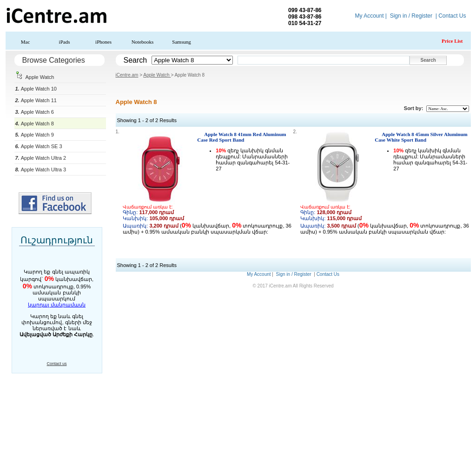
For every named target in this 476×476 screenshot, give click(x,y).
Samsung (181, 42)
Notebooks (143, 42)
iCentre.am (127, 75)
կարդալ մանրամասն (57, 305)
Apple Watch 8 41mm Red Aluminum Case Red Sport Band (241, 137)
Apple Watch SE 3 (39, 146)
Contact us (56, 364)
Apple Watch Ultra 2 (41, 158)
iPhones (103, 42)
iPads (65, 42)
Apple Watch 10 (36, 89)
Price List (452, 41)
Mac (26, 42)
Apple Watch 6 (35, 112)
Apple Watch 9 (35, 135)
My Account (369, 16)
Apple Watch (35, 77)
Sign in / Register (411, 16)
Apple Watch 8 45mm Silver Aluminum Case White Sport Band (421, 137)
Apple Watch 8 (35, 124)
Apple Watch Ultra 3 (41, 170)
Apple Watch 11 (36, 100)
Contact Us (452, 16)
